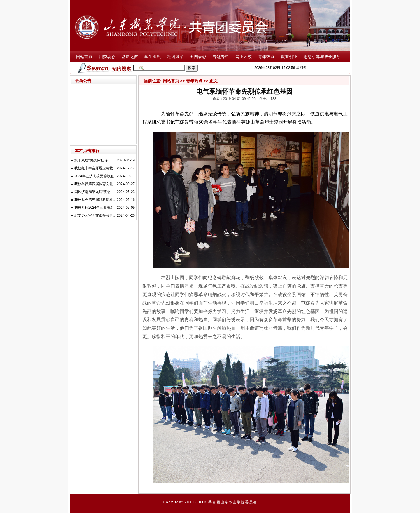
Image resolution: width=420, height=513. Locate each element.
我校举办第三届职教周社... (95, 200)
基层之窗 (130, 57)
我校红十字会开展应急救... (95, 168)
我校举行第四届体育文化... (95, 184)
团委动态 (107, 57)
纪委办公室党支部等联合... (95, 215)
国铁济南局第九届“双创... (94, 192)
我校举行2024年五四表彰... (96, 208)
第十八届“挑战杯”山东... (93, 160)
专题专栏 (221, 57)
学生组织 (153, 57)
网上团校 (244, 57)
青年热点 (266, 57)
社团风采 (175, 57)
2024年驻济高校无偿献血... (96, 176)
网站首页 (84, 57)
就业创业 (289, 57)
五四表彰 (198, 57)
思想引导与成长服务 (322, 57)
